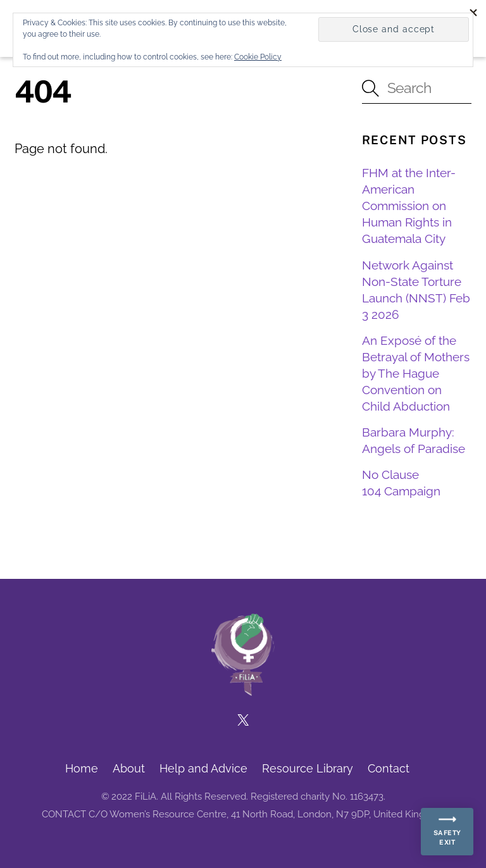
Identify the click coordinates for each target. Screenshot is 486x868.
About (129, 768)
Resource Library (308, 768)
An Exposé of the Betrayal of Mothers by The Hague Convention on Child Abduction (416, 373)
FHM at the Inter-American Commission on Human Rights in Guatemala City (409, 206)
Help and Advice (203, 768)
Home (82, 768)
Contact (389, 768)
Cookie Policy (258, 57)
